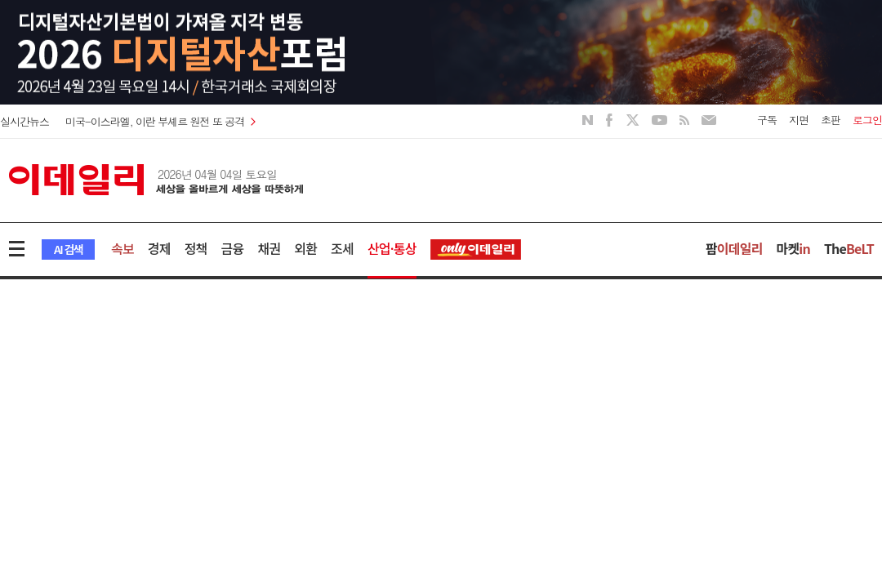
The (849, 248)
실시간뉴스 (24, 121)
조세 (342, 248)
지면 (799, 120)
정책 (196, 248)
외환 (305, 248)
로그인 (867, 120)
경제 (159, 248)
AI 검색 (68, 249)
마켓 (793, 248)
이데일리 (156, 180)
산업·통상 (392, 248)
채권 (269, 248)
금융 (233, 248)
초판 (831, 120)
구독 (767, 120)
